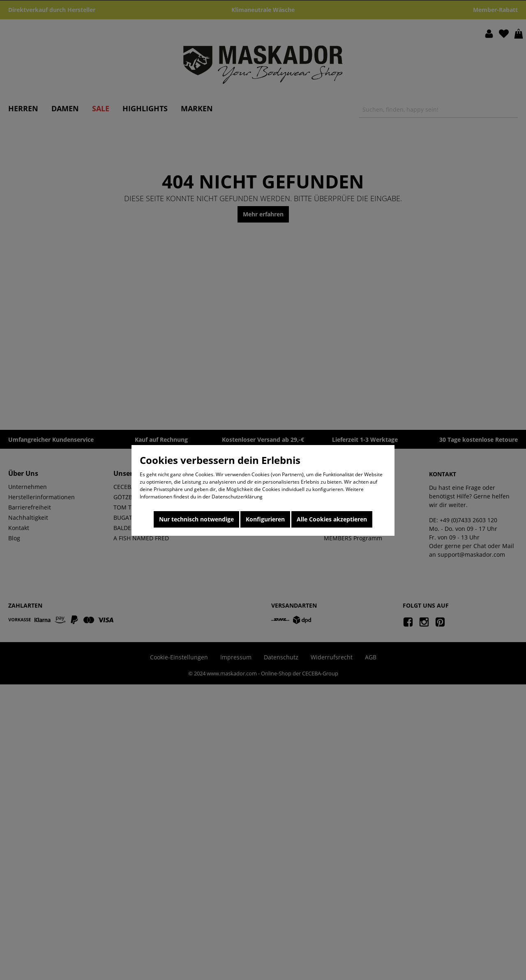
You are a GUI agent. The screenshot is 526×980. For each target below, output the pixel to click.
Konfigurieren (265, 519)
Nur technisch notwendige (196, 519)
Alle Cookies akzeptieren (332, 519)
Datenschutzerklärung (237, 497)
